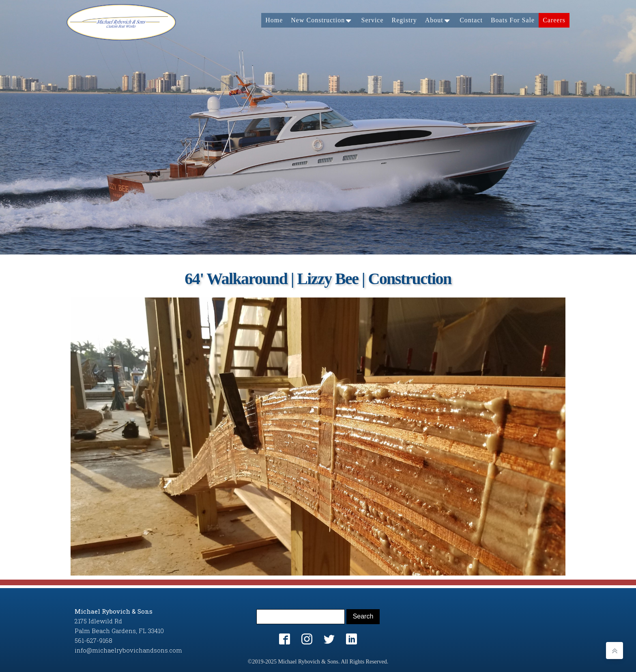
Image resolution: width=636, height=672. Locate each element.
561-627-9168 (93, 640)
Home (274, 20)
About (438, 20)
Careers (554, 20)
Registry (404, 20)
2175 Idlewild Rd (98, 621)
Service (373, 20)
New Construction (322, 20)
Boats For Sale (513, 20)
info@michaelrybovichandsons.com (128, 650)
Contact (471, 20)
